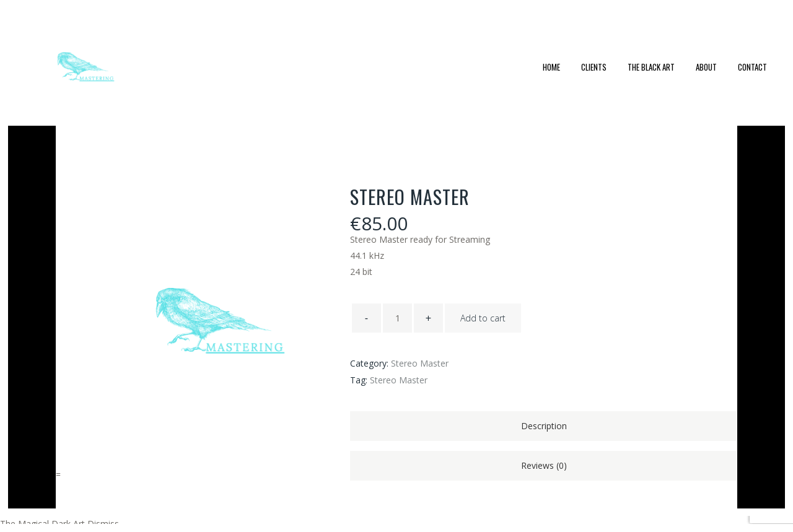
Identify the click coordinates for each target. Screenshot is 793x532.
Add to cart (483, 318)
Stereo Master (420, 363)
